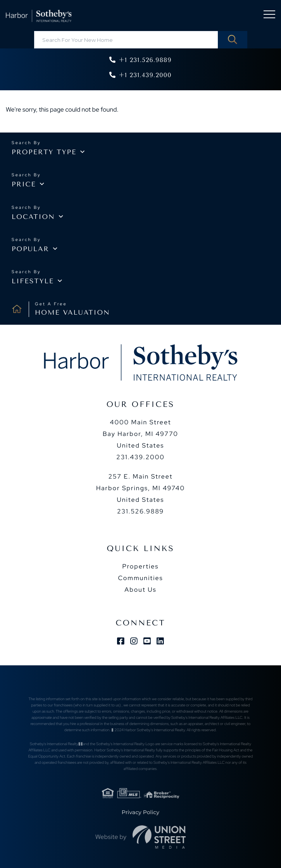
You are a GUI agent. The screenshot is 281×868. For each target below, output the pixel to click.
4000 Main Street (140, 434)
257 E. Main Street (140, 488)
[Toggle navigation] (269, 16)
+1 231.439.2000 (145, 75)
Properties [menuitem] (140, 566)
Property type (44, 152)
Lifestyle (33, 281)
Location (33, 217)
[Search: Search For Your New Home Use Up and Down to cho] (141, 40)
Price (24, 184)
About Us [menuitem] (140, 590)
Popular (30, 249)
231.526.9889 (140, 511)
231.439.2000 (140, 457)
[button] (233, 40)
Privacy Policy (140, 812)
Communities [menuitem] (140, 578)
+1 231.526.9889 (145, 60)
